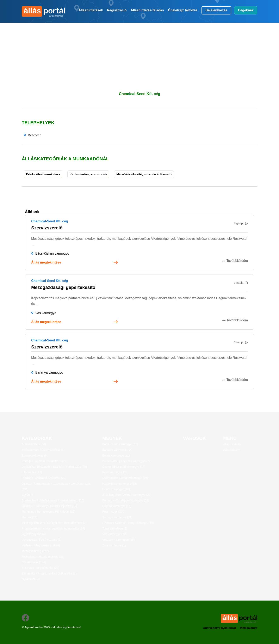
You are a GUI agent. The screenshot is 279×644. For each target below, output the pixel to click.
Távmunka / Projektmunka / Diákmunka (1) (49, 574)
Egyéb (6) (28, 495)
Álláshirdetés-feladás (147, 10)
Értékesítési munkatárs (43, 174)
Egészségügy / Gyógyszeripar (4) (43, 450)
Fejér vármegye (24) (115, 472)
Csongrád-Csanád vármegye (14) (124, 467)
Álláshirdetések (91, 10)
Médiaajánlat (249, 628)
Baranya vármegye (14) (117, 450)
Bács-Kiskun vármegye (52, 253)
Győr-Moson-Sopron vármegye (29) (125, 478)
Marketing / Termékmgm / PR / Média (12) (49, 512)
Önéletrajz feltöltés (183, 10)
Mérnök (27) (29, 517)
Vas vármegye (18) (114, 534)
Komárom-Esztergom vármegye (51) (126, 500)
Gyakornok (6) (31, 579)
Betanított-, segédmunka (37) (40, 568)
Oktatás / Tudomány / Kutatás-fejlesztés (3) (49, 506)
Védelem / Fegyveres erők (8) (41, 545)
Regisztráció (117, 10)
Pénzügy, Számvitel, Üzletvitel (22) (44, 478)
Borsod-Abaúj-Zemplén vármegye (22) (127, 461)
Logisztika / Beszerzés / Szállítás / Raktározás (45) (54, 467)
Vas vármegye (46, 313)
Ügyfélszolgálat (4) (34, 534)
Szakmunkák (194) (34, 562)
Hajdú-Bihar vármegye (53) (120, 484)
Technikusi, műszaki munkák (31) (43, 557)
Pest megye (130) (114, 512)
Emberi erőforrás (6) (35, 456)
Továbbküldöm (237, 261)
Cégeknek (246, 10)
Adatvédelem (232, 450)
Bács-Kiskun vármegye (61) (120, 444)
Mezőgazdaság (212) (35, 551)
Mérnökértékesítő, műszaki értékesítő (144, 174)
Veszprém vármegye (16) (118, 540)
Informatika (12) (32, 472)
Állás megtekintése (46, 262)
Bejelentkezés (216, 10)
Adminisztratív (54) (34, 444)
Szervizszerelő (47, 228)
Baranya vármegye (49, 373)
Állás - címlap (232, 444)
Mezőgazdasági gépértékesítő (63, 287)
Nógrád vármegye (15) (117, 506)
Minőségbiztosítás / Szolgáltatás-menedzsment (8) (54, 523)
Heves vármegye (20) (116, 489)
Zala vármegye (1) (114, 545)
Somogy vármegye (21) (117, 517)
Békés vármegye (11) (116, 456)
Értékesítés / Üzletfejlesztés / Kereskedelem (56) (53, 500)
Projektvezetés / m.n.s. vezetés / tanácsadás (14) (53, 528)
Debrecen (35, 135)
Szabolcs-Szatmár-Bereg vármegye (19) (128, 523)
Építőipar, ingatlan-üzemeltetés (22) (45, 461)
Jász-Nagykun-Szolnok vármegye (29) (127, 495)
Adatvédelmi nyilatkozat (219, 628)
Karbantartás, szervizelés (88, 174)
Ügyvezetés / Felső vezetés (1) (42, 540)
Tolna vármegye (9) (115, 528)
